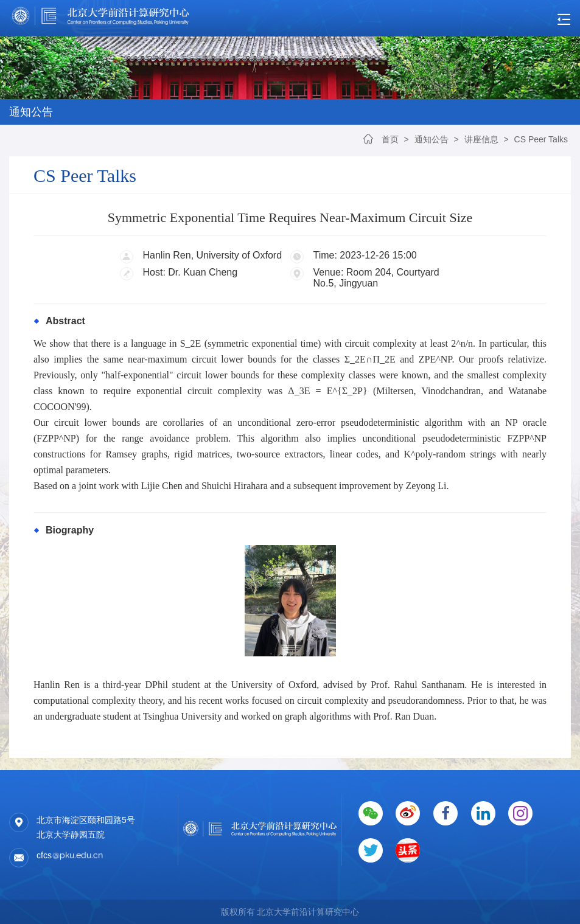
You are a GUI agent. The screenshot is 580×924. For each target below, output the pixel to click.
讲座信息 (481, 139)
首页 (390, 139)
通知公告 (432, 139)
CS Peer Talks (541, 139)
